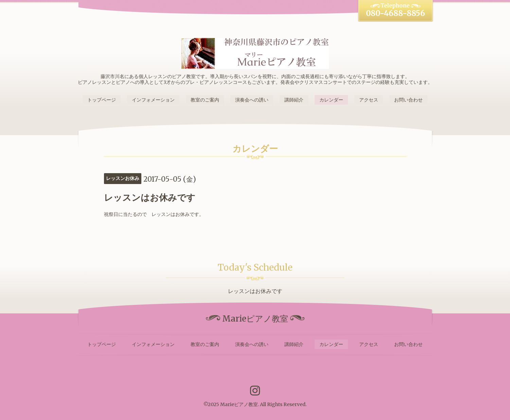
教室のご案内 (205, 100)
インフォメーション (153, 100)
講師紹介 (294, 100)
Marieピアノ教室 (239, 404)
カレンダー (331, 100)
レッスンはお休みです (255, 291)
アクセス (369, 100)
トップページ (102, 100)
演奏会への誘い (252, 100)
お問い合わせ (408, 100)
